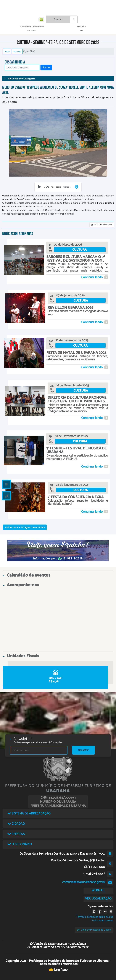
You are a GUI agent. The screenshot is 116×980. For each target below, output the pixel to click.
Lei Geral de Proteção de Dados (94, 930)
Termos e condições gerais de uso (95, 917)
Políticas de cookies (102, 921)
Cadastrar (84, 750)
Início (7, 51)
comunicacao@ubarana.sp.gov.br (84, 882)
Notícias (17, 51)
